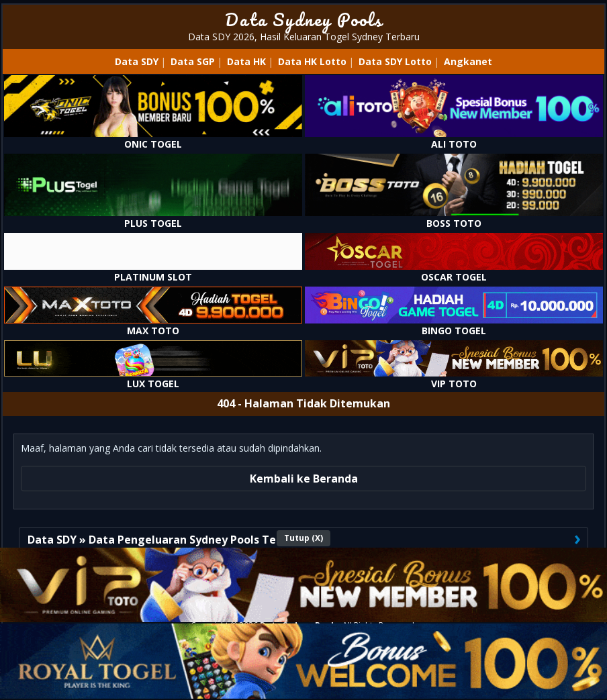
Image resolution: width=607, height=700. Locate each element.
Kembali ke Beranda (304, 479)
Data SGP (193, 61)
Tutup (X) (303, 538)
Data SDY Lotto (395, 61)
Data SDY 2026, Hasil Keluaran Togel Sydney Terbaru (304, 37)
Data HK (246, 61)
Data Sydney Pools (304, 19)
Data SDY (137, 61)
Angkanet (468, 61)
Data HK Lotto (312, 61)
